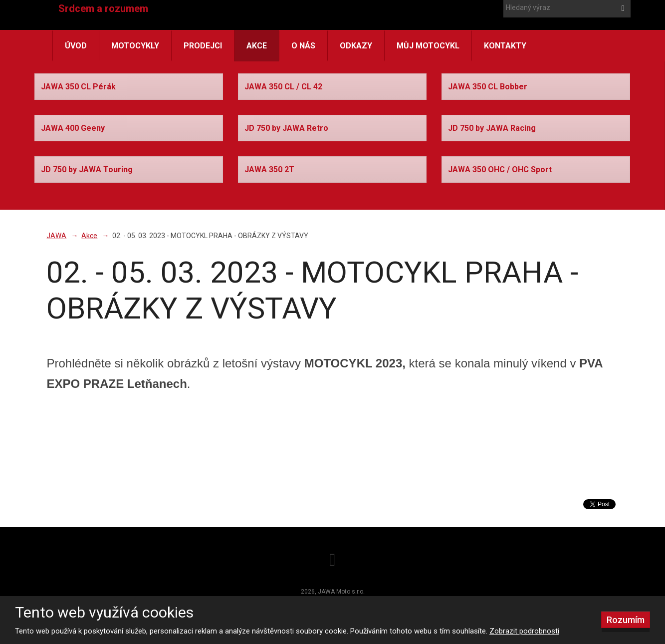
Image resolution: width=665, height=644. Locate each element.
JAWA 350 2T (269, 169)
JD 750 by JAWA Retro (286, 128)
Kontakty (505, 46)
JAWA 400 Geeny (73, 128)
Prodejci (203, 46)
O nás (303, 46)
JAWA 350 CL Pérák (78, 87)
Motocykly (135, 46)
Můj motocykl (428, 46)
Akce (257, 46)
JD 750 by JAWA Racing (492, 128)
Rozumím (626, 620)
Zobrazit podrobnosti (524, 631)
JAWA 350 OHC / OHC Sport (500, 169)
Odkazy (356, 46)
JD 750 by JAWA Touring (87, 169)
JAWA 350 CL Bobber (488, 87)
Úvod (76, 46)
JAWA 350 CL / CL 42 (283, 87)
